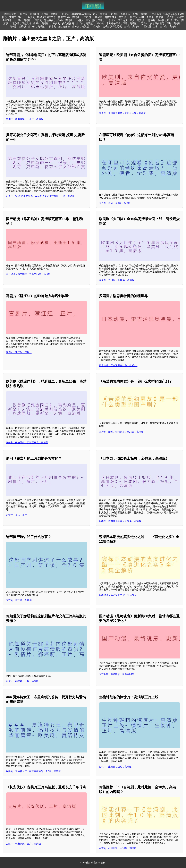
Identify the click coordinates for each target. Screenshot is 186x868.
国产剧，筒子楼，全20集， (20, 600)
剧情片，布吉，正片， (18, 515)
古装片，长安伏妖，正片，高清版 (23, 844)
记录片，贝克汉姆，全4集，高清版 (30, 23)
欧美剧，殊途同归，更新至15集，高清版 (27, 442)
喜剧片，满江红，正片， (19, 352)
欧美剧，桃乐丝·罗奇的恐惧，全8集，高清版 (116, 27)
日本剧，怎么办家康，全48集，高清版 (69, 27)
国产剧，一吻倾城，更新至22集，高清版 (105, 17)
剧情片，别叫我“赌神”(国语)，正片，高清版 (84, 14)
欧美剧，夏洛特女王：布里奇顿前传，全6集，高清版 (33, 771)
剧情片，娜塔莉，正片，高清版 (22, 681)
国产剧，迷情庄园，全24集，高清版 (39, 14)
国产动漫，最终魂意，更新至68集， (118, 674)
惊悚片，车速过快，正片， (91, 20)
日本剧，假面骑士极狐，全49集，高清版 (120, 521)
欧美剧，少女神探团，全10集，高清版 (73, 23)
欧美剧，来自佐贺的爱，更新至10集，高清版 (122, 113)
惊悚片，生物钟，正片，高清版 (115, 767)
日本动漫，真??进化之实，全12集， (118, 595)
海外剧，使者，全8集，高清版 (115, 203)
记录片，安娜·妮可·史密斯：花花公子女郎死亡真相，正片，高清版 (40, 196)
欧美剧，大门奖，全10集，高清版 (117, 280)
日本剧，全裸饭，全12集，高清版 (27, 27)
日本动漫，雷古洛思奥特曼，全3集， (118, 365)
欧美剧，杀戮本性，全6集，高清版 (129, 14)
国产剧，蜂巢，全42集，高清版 (147, 17)
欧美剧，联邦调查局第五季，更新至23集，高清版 (54, 17)
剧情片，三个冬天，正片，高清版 (126, 20)
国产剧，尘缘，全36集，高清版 (160, 27)
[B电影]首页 (10, 14)
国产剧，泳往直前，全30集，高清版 (54, 20)
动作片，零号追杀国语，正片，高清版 (117, 23)
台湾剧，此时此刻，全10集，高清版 (118, 848)
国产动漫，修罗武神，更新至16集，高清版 (28, 274)
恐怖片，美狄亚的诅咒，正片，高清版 (161, 23)
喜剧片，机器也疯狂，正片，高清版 (25, 119)
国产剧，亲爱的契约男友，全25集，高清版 (121, 432)
